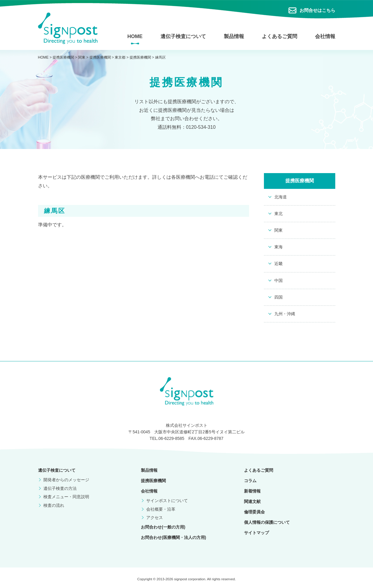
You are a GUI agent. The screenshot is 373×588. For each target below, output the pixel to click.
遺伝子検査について (183, 36)
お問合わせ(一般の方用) (163, 527)
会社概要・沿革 (161, 509)
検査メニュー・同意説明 (66, 497)
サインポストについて (167, 501)
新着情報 (252, 491)
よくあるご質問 (280, 36)
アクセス (155, 518)
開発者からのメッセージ (66, 480)
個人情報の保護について (267, 522)
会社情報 (325, 36)
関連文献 (252, 501)
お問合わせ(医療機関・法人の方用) (173, 537)
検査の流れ (54, 505)
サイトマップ (256, 533)
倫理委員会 (254, 512)
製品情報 (234, 36)
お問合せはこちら (317, 10)
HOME (135, 36)
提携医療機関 (153, 481)
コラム (250, 481)
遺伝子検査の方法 (60, 488)
